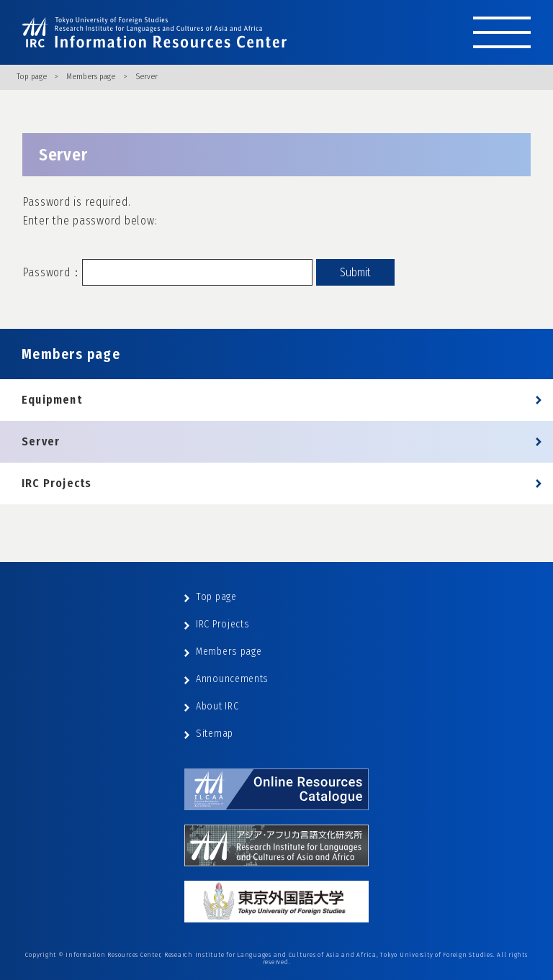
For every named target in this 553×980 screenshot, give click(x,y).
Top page (32, 77)
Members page (91, 77)
